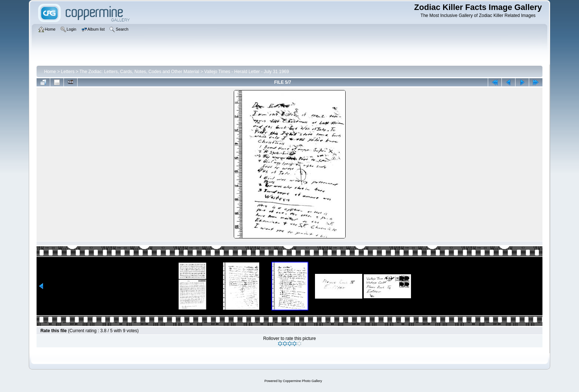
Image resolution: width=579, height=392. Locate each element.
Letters (68, 72)
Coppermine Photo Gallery (302, 381)
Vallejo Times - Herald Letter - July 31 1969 (246, 72)
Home (50, 72)
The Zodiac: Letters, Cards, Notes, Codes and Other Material (139, 72)
